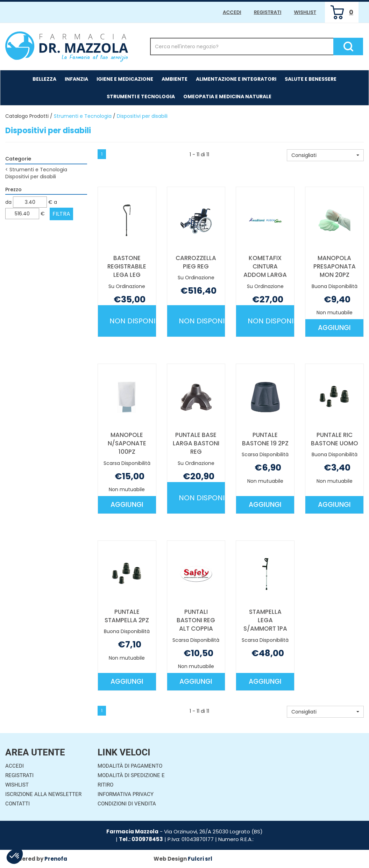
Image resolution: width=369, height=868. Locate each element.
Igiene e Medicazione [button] (125, 79)
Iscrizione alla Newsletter (43, 794)
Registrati (268, 12)
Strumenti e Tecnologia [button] (141, 96)
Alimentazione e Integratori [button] (236, 79)
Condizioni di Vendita (127, 804)
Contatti (17, 804)
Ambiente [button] (175, 79)
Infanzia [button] (76, 79)
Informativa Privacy (126, 794)
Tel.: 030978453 (141, 839)
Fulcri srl (200, 859)
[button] (325, 155)
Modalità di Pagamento (130, 766)
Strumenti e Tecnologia (83, 116)
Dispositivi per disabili (31, 177)
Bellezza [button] (44, 79)
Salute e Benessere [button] (311, 79)
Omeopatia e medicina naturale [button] (227, 96)
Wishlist (305, 12)
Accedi (232, 12)
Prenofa (56, 859)
